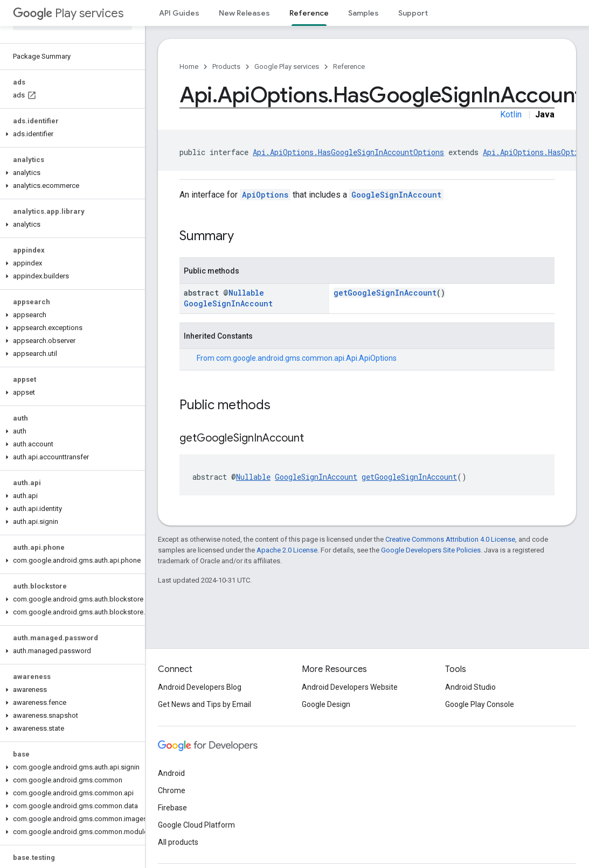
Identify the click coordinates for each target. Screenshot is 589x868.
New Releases (244, 13)
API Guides (179, 13)
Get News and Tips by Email (205, 704)
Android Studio (470, 687)
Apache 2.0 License (287, 550)
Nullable (246, 293)
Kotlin (511, 114)
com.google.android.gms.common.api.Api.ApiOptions (306, 358)
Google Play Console (480, 704)
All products (178, 842)
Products (226, 66)
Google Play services (287, 66)
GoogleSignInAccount (396, 195)
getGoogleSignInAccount (385, 293)
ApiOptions (265, 195)
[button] (70, 134)
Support (413, 13)
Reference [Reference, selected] (309, 13)
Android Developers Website (350, 687)
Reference (349, 66)
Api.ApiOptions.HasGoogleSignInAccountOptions (348, 152)
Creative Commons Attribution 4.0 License (450, 539)
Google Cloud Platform (196, 825)
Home (189, 66)
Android (171, 773)
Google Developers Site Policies (431, 550)
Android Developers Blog (200, 687)
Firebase (172, 808)
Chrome (172, 790)
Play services (68, 13)
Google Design (326, 704)
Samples (363, 13)
